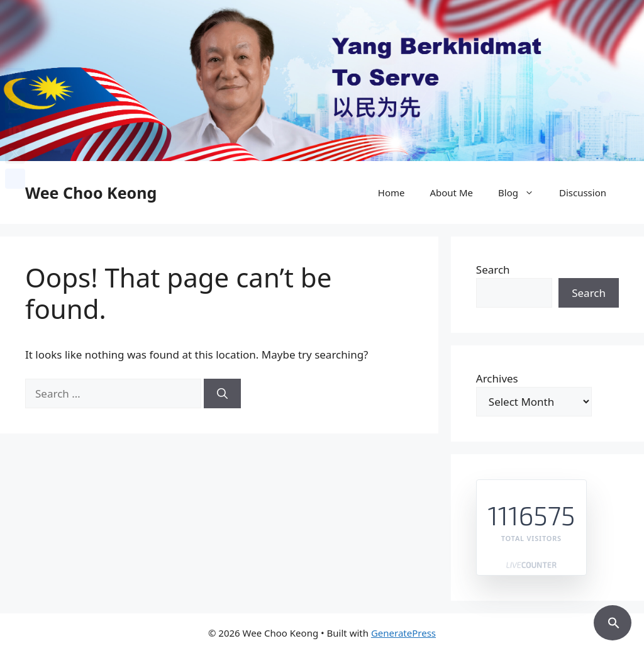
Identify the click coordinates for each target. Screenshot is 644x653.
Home (391, 193)
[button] (613, 621)
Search (493, 270)
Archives (497, 378)
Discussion (583, 193)
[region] (322, 81)
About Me (451, 193)
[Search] (222, 394)
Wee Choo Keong (91, 193)
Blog (522, 193)
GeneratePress (403, 633)
